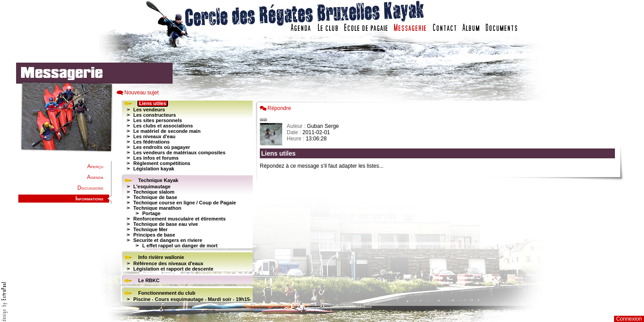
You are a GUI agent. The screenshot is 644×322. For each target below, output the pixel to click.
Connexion (629, 319)
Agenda (95, 177)
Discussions (90, 188)
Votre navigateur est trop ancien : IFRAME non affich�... (440, 201)
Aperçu (95, 166)
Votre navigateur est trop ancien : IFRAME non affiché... (186, 201)
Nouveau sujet (142, 93)
